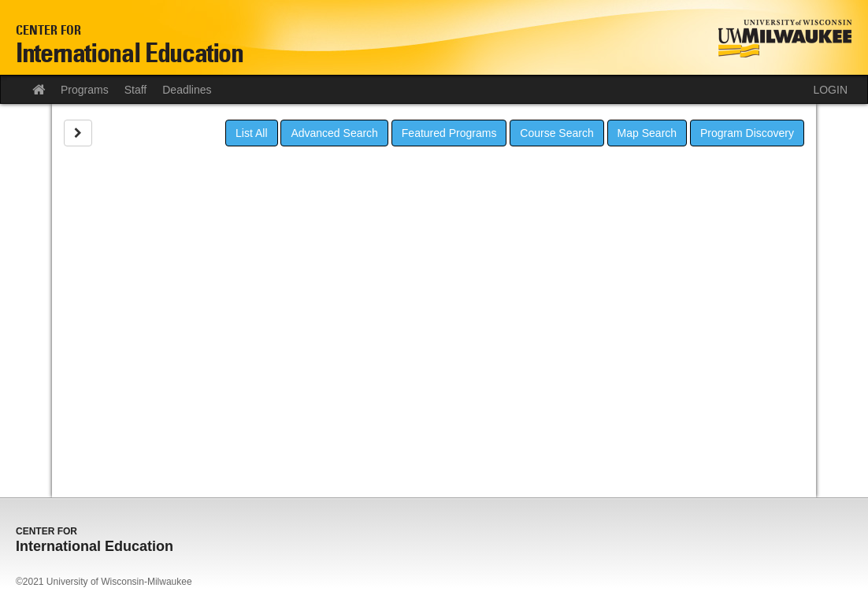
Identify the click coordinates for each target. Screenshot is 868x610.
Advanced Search (334, 133)
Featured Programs (449, 133)
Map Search (647, 133)
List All (251, 133)
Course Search (556, 133)
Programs (85, 90)
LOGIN (830, 90)
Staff (136, 90)
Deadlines (187, 90)
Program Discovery (747, 133)
